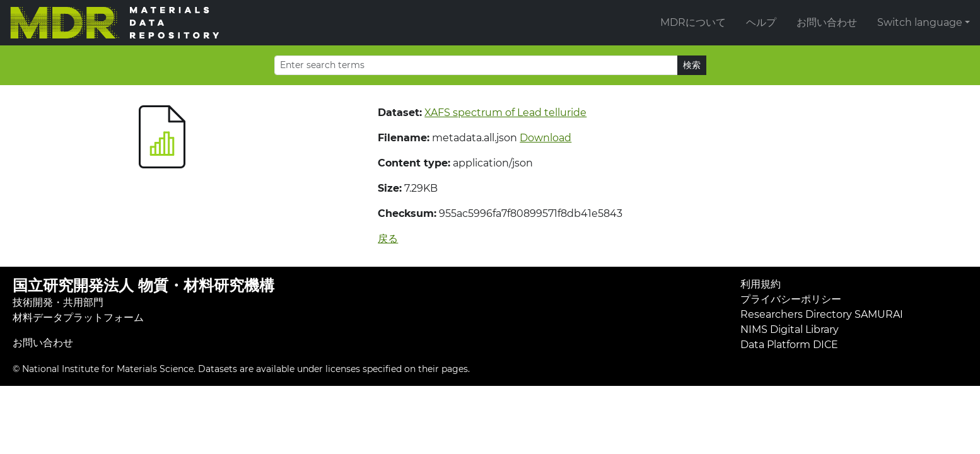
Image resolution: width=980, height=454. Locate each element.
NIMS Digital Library (790, 329)
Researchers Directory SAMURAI (822, 314)
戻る (388, 239)
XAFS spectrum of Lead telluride (505, 113)
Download (545, 138)
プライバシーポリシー (791, 299)
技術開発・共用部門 (58, 302)
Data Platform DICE (789, 345)
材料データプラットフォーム (78, 317)
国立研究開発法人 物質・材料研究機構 (143, 285)
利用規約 (761, 284)
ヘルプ (761, 22)
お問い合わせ (827, 22)
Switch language (920, 22)
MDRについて (693, 22)
